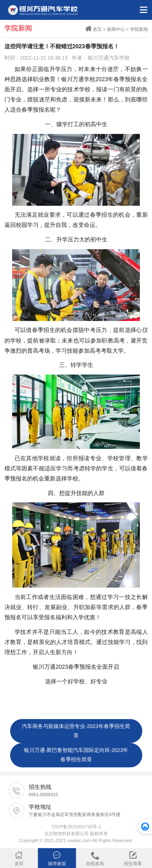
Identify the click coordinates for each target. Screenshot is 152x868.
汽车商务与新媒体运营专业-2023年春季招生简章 (76, 731)
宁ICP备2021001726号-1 (76, 827)
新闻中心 (116, 29)
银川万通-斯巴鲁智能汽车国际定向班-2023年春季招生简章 (76, 755)
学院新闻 (139, 29)
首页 (97, 29)
